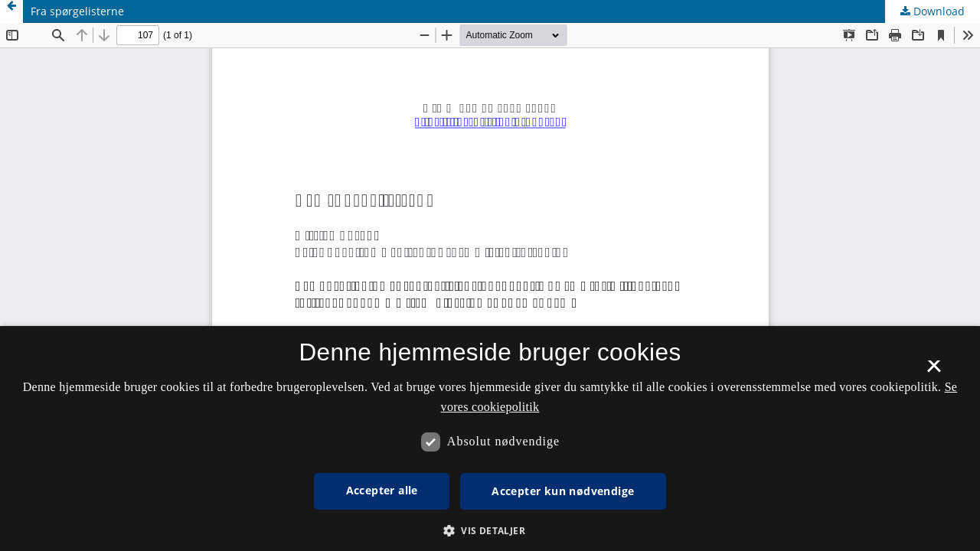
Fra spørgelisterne (77, 11)
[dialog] (490, 439)
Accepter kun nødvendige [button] (563, 491)
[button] (490, 531)
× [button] (934, 371)
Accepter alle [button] (382, 490)
